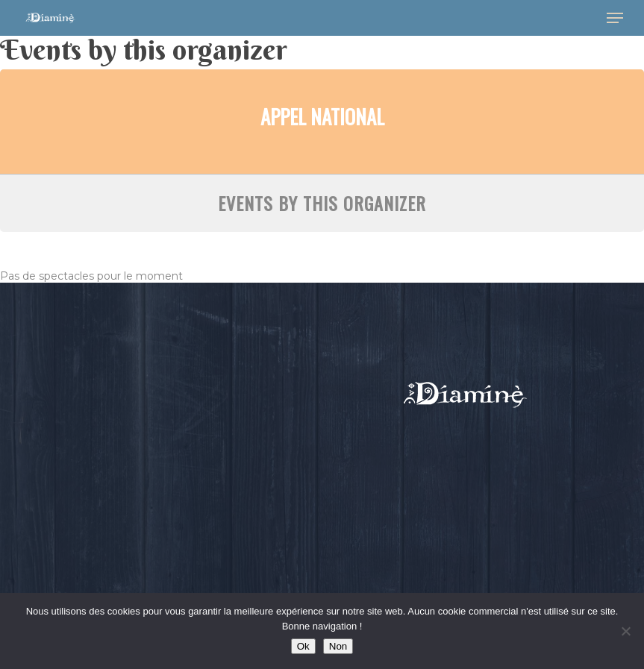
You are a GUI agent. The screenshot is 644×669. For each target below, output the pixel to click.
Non (338, 646)
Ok (303, 646)
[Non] (625, 631)
